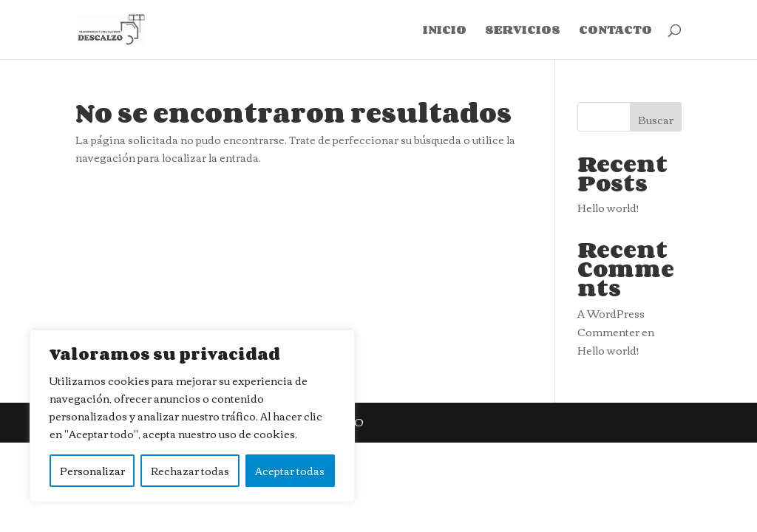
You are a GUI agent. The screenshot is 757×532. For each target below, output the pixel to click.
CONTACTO (615, 32)
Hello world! (608, 208)
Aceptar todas (290, 471)
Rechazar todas (190, 471)
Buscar (656, 120)
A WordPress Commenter (611, 323)
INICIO (445, 32)
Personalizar (92, 471)
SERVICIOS (523, 32)
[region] (192, 416)
